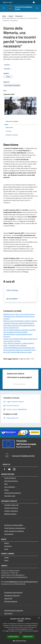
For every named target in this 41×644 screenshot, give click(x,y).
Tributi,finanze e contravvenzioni (15, 528)
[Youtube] (9, 469)
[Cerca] (37, 8)
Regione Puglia (8, 2)
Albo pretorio (8, 613)
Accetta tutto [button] (13, 637)
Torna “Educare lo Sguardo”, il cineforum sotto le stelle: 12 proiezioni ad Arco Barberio (19, 344)
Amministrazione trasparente (14, 610)
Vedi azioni (8, 69)
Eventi (6, 560)
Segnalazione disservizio (12, 595)
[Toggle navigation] (4, 8)
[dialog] (20, 630)
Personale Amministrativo (13, 493)
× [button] (39, 618)
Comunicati (19, 16)
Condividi (8, 65)
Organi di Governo (10, 478)
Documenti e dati (10, 496)
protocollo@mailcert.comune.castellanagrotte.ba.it (21, 582)
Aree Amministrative (11, 481)
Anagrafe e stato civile (11, 505)
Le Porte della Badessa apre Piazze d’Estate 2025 (19, 348)
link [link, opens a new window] (21, 633)
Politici (6, 490)
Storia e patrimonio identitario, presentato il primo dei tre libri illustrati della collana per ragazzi (19, 351)
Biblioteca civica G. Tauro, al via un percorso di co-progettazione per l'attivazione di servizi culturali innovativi (19, 316)
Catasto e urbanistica (11, 511)
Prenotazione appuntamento (13, 593)
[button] (20, 641)
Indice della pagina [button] (12, 121)
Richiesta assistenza (11, 601)
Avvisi (6, 549)
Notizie (7, 543)
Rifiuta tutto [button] (28, 637)
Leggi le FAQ (8, 598)
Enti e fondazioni (10, 487)
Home (4, 16)
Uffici (6, 484)
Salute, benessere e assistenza (14, 531)
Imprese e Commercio (11, 508)
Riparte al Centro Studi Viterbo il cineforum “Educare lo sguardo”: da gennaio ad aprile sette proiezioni (20, 322)
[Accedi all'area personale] (34, 2)
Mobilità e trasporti (10, 514)
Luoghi (6, 557)
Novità (11, 16)
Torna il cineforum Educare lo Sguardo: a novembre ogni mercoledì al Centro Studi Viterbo (20, 331)
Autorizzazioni (9, 534)
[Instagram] (14, 469)
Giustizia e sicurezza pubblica (14, 525)
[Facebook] (4, 469)
